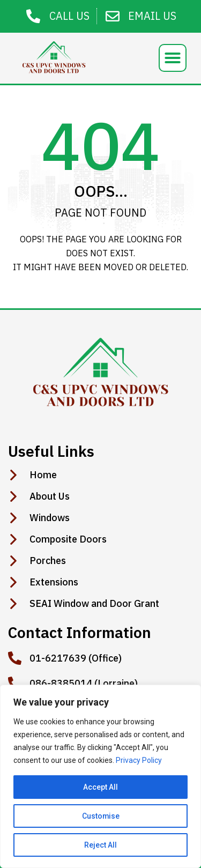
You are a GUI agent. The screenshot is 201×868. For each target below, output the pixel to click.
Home (43, 475)
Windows (50, 518)
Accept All (100, 787)
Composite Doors (68, 539)
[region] (100, 776)
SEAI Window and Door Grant (94, 604)
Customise (100, 816)
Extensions (54, 582)
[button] (173, 58)
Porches (48, 561)
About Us (50, 496)
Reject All (100, 845)
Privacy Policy (139, 760)
